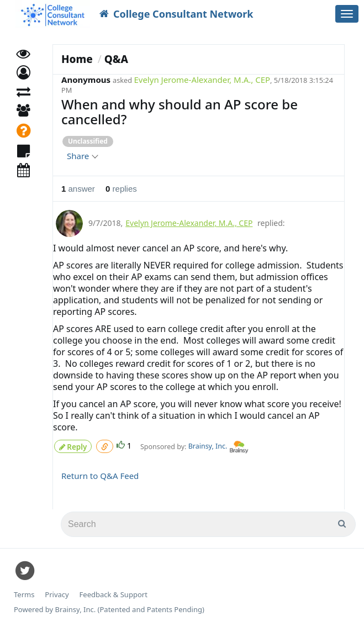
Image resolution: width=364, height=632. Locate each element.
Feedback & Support (114, 593)
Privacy (57, 593)
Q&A (116, 59)
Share (82, 156)
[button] (23, 81)
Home (77, 59)
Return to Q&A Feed (100, 474)
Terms (24, 593)
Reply (73, 445)
